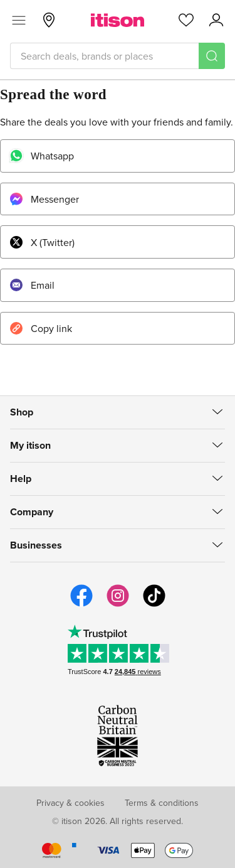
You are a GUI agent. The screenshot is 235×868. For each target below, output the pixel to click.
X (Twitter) (42, 242)
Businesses (36, 545)
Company (32, 512)
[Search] (212, 56)
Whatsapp (41, 156)
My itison (30, 445)
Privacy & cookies (70, 803)
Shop (22, 412)
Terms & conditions (162, 803)
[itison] (118, 20)
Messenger (44, 199)
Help (21, 479)
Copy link (40, 328)
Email (32, 285)
